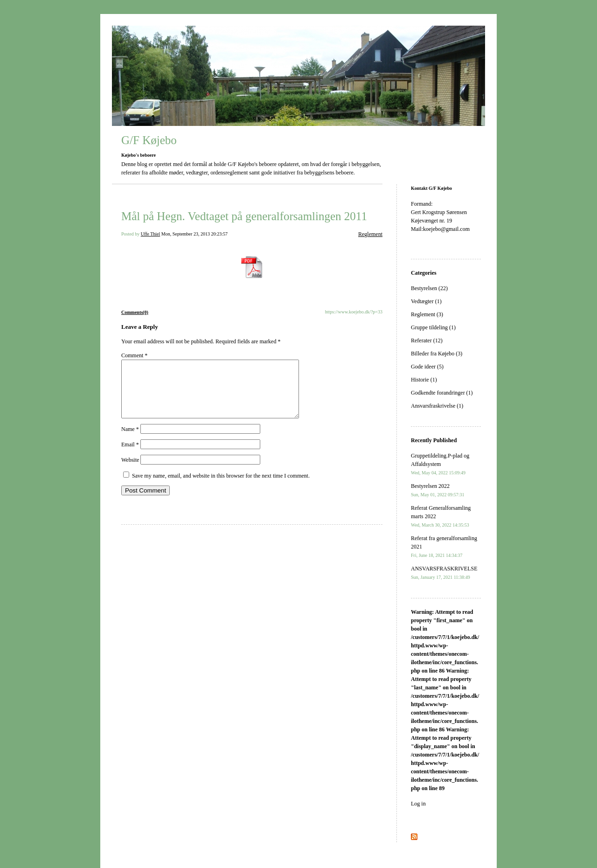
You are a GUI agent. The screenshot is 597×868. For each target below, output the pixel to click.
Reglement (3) (427, 314)
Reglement (370, 234)
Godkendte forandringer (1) (442, 393)
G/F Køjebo (149, 140)
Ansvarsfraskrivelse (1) (437, 406)
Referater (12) (427, 340)
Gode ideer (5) (427, 367)
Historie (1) (424, 380)
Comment (134, 355)
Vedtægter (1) (426, 301)
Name (130, 440)
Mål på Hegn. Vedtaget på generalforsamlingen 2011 (244, 216)
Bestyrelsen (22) (429, 288)
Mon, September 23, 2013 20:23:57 (194, 234)
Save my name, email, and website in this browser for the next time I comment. (221, 487)
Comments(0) (135, 312)
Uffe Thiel (151, 234)
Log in (418, 804)
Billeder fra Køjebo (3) (437, 354)
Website (130, 471)
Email (130, 456)
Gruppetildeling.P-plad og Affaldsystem (440, 464)
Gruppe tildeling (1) (433, 327)
